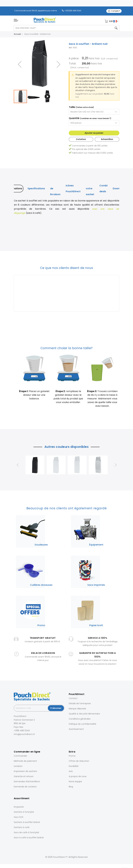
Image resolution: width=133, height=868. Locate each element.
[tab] (14, 190)
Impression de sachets (25, 772)
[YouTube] (31, 742)
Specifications (36, 190)
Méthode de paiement (25, 762)
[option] (35, 466)
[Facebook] (14, 742)
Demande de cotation (25, 788)
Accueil (17, 35)
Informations (14, 190)
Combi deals (103, 190)
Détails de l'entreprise (80, 705)
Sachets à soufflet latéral (27, 823)
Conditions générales (80, 720)
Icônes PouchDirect (73, 190)
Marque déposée (77, 710)
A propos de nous (78, 778)
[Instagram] (18, 742)
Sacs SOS (19, 818)
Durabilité (74, 767)
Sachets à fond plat (24, 813)
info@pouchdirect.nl (24, 735)
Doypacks (19, 808)
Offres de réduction (79, 762)
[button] (20, 66)
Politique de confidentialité (82, 725)
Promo (72, 757)
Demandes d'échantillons (27, 783)
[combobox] (67, 29)
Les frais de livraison (55, 190)
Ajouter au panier (94, 134)
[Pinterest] (27, 742)
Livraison (18, 767)
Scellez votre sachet (90, 190)
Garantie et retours (24, 778)
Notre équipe (75, 783)
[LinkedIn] (23, 742)
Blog (71, 788)
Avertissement (76, 730)
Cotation (81, 140)
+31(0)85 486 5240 (73, 11)
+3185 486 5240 (22, 732)
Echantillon (107, 140)
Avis (71, 772)
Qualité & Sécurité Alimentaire (84, 715)
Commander (20, 757)
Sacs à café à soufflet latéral (29, 839)
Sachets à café (22, 828)
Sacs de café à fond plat (26, 834)
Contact (73, 699)
